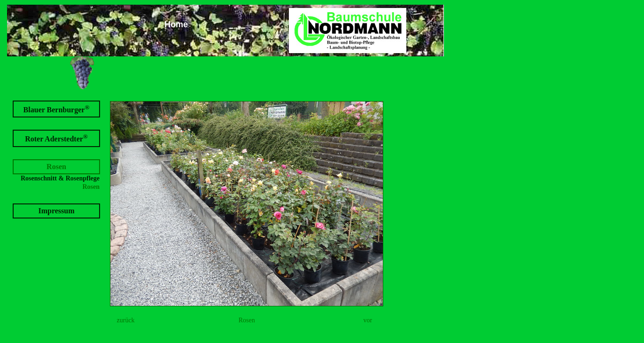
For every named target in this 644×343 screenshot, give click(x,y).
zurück (126, 320)
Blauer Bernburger (57, 109)
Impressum (56, 211)
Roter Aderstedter (56, 138)
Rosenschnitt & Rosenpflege (60, 178)
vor (368, 320)
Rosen (56, 167)
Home (176, 24)
